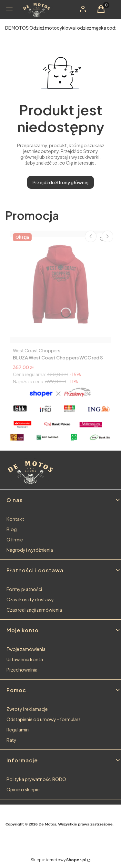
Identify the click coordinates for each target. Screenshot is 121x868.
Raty (11, 740)
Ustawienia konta (25, 659)
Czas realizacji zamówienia (34, 610)
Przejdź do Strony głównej (60, 182)
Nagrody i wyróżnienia (30, 550)
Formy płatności (24, 589)
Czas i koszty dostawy (30, 599)
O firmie (15, 539)
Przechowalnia (22, 670)
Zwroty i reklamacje (27, 709)
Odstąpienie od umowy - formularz (44, 719)
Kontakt (15, 519)
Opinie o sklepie (23, 789)
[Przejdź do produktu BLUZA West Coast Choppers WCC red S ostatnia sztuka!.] (60, 287)
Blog (12, 529)
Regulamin (18, 730)
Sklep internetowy (58, 860)
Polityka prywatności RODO (36, 779)
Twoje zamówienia (26, 649)
